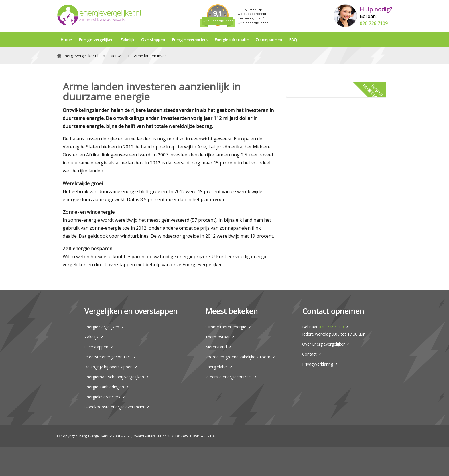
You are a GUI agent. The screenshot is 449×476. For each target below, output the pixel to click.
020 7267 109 (331, 327)
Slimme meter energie (226, 327)
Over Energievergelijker (323, 344)
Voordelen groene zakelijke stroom (238, 357)
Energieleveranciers (190, 40)
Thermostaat (217, 337)
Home (66, 40)
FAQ (293, 40)
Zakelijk (127, 40)
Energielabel (216, 367)
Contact (309, 354)
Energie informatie (232, 40)
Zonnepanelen (269, 40)
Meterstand (216, 347)
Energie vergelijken (96, 40)
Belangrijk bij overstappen (109, 367)
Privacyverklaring (318, 364)
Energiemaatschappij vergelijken (114, 377)
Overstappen (153, 40)
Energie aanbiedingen (104, 387)
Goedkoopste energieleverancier (115, 407)
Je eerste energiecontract (108, 357)
